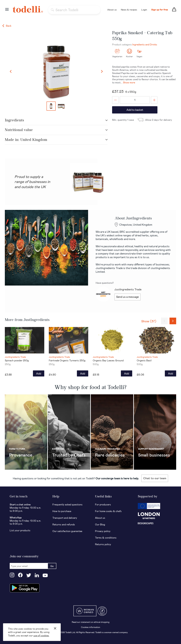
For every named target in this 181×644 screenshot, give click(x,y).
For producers (103, 504)
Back (7, 26)
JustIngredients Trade (128, 289)
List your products (20, 530)
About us (112, 10)
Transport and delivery (65, 518)
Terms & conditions (106, 538)
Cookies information (91, 627)
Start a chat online (20, 504)
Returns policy (103, 544)
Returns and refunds (64, 524)
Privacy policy (103, 531)
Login (144, 10)
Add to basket (135, 110)
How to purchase (62, 511)
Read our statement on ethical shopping (91, 622)
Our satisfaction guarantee (67, 531)
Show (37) (149, 321)
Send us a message (127, 297)
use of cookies (41, 635)
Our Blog (100, 524)
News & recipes (129, 10)
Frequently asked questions (67, 504)
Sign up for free (160, 10)
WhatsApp (16, 517)
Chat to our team (155, 478)
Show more (129, 82)
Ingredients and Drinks (145, 44)
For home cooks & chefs (108, 511)
